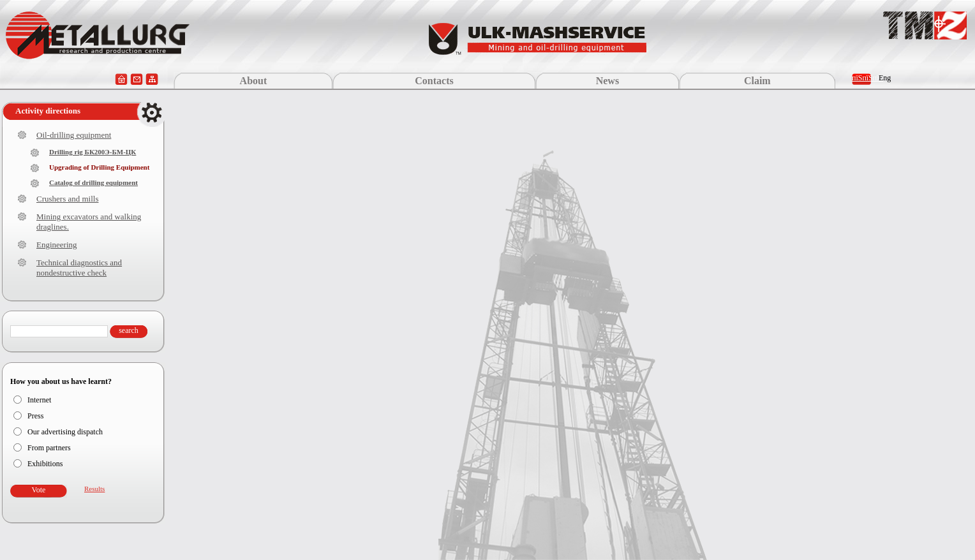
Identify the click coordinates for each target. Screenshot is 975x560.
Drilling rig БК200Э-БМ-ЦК (93, 152)
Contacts (434, 81)
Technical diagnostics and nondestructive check (79, 268)
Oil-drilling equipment (74, 135)
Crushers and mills (68, 199)
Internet (39, 400)
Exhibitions (45, 464)
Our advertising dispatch (65, 432)
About (254, 81)
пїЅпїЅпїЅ (867, 78)
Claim (757, 81)
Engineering (57, 245)
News (607, 81)
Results (94, 489)
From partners (49, 448)
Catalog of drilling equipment (93, 182)
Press (35, 416)
